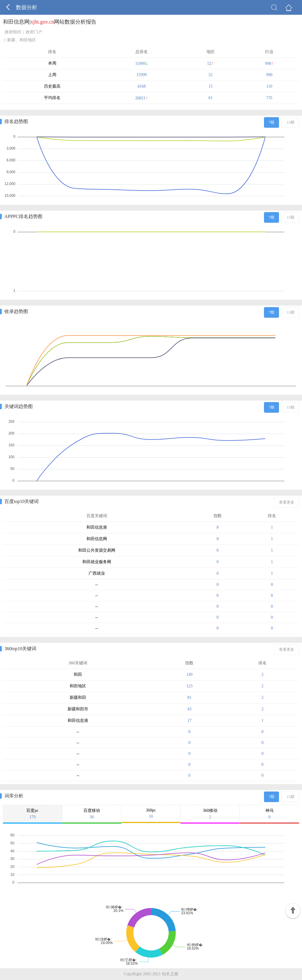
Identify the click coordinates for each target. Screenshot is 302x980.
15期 (290, 122)
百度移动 (92, 814)
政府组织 (13, 32)
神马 (269, 814)
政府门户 (34, 32)
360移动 (210, 814)
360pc (151, 813)
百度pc (32, 814)
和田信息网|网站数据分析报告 (50, 22)
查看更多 (287, 502)
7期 (272, 122)
